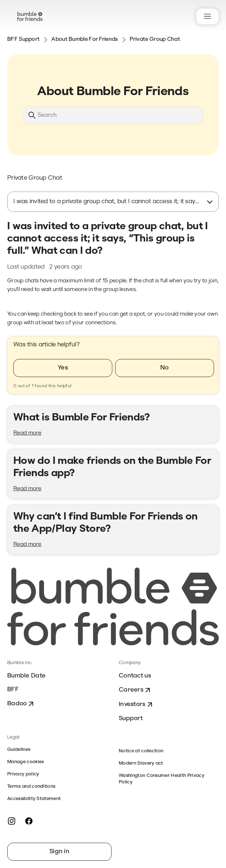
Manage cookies (25, 762)
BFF (13, 690)
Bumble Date (26, 676)
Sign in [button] (59, 852)
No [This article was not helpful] (165, 368)
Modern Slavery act (141, 763)
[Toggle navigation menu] (207, 16)
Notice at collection (141, 751)
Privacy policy (23, 774)
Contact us (135, 676)
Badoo (21, 704)
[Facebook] (29, 821)
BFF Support (23, 40)
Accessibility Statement (34, 799)
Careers (135, 690)
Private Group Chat (155, 40)
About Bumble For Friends (84, 40)
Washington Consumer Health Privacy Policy (162, 779)
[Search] (113, 115)
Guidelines (19, 750)
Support (131, 719)
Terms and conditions (31, 786)
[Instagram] (12, 821)
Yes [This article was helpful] (63, 368)
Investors (136, 705)
